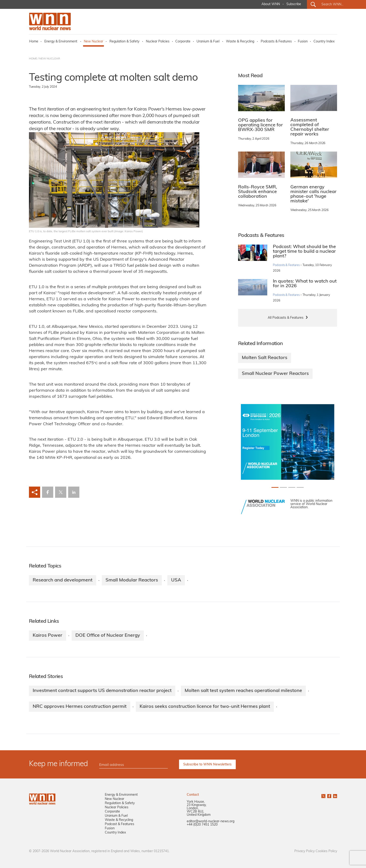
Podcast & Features (120, 824)
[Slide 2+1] (292, 487)
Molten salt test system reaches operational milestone (243, 691)
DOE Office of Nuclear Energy (108, 636)
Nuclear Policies (158, 42)
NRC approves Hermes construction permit (80, 707)
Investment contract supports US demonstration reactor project (102, 691)
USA (176, 580)
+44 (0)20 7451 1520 (202, 825)
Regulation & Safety (124, 42)
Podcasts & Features (276, 42)
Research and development (63, 580)
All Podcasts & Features (286, 318)
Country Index (324, 42)
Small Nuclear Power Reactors (275, 374)
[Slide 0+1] (275, 487)
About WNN (271, 4)
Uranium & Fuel (208, 42)
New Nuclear (93, 42)
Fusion (303, 42)
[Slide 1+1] (283, 487)
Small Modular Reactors (132, 580)
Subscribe (294, 4)
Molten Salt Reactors (265, 358)
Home (34, 42)
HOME (33, 59)
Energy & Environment (61, 42)
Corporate (183, 42)
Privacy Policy (304, 851)
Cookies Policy (326, 851)
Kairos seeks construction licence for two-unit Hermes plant (205, 707)
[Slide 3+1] (300, 487)
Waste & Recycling (240, 42)
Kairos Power (48, 636)
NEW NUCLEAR (50, 59)
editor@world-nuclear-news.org (211, 821)
